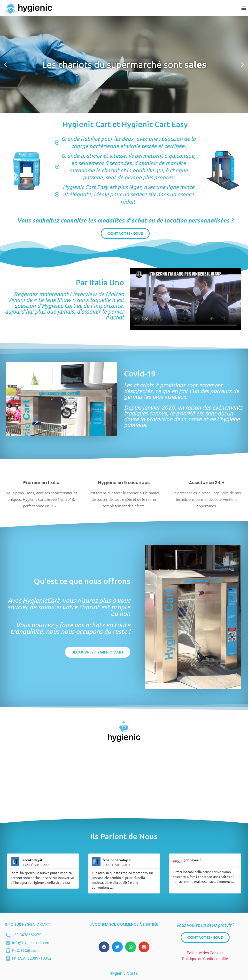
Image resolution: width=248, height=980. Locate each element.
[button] (244, 8)
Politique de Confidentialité (205, 959)
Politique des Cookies (205, 953)
